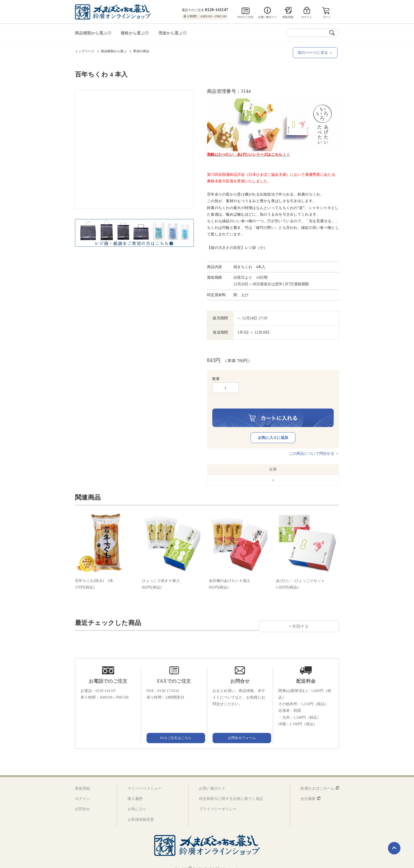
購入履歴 (135, 791)
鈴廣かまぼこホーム (317, 780)
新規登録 (288, 17)
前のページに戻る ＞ (317, 52)
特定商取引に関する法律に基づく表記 (231, 791)
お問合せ (83, 801)
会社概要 (308, 791)
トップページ (85, 50)
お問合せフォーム (240, 730)
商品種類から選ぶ (114, 50)
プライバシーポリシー (218, 801)
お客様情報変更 (141, 811)
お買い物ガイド (267, 17)
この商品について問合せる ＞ (314, 446)
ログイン (83, 791)
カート (327, 17)
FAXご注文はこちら (174, 730)
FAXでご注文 (245, 17)
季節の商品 (141, 50)
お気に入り (137, 801)
